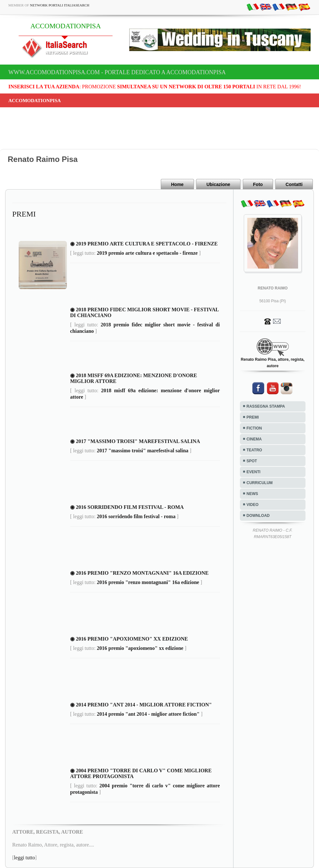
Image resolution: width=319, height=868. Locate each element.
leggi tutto (24, 858)
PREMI (253, 417)
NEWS (252, 494)
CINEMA (254, 439)
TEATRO (254, 450)
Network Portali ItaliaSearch (60, 5)
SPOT (252, 461)
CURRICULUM (260, 483)
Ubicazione (218, 184)
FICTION (254, 428)
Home (177, 184)
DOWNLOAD (258, 516)
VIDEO (253, 505)
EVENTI (254, 472)
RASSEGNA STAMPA (266, 406)
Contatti (294, 184)
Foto (258, 184)
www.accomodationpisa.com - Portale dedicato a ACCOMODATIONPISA (117, 72)
